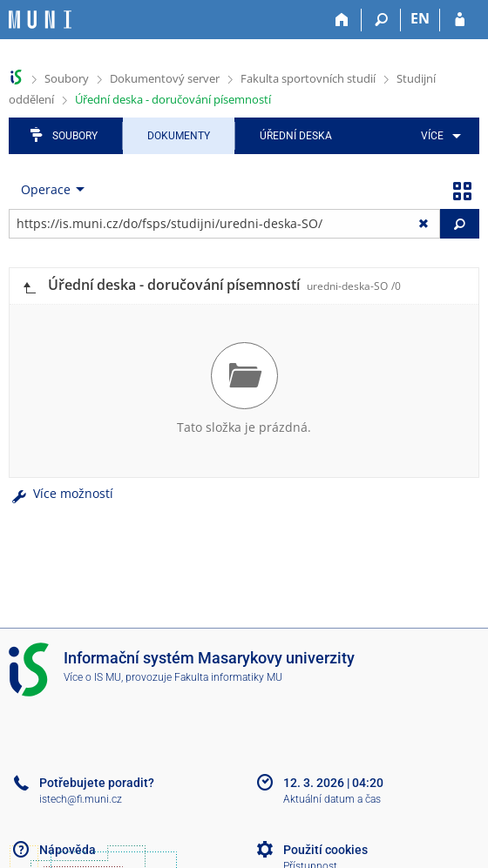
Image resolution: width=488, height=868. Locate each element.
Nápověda (68, 850)
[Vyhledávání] (381, 20)
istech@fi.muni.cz (81, 799)
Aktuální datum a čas (332, 799)
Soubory (67, 78)
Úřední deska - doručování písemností (173, 99)
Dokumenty (179, 136)
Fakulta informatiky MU (228, 677)
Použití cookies (325, 850)
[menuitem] (438, 136)
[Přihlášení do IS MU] (460, 20)
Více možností (61, 493)
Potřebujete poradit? (97, 783)
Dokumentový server (165, 78)
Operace (46, 189)
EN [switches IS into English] (420, 18)
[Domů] (342, 20)
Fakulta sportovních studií (308, 78)
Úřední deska (296, 136)
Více (432, 136)
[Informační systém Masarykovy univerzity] (40, 20)
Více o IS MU (92, 677)
